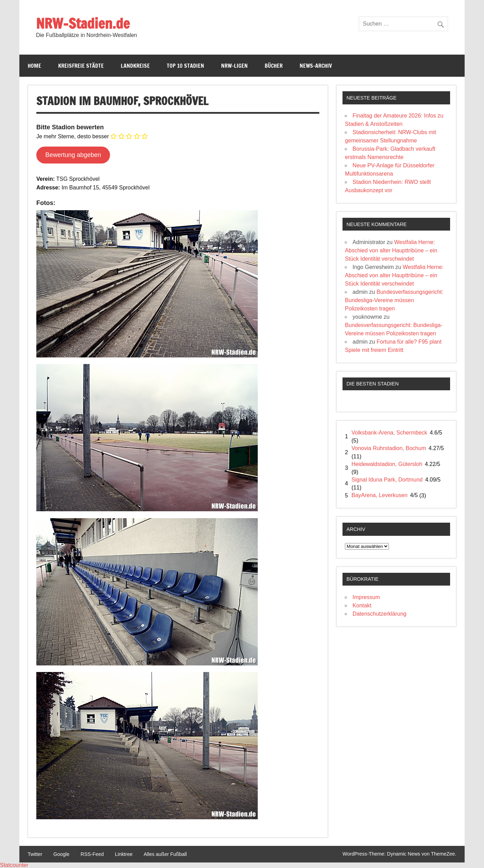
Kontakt (362, 605)
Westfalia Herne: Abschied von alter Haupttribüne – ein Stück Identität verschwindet (391, 250)
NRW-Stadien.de (83, 23)
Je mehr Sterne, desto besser (73, 136)
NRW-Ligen (234, 66)
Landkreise (135, 66)
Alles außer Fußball (165, 854)
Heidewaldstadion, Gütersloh (387, 464)
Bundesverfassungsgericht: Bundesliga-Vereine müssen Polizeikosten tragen (394, 300)
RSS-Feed (92, 854)
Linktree (124, 854)
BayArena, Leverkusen (380, 495)
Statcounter (14, 865)
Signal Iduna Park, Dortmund (387, 480)
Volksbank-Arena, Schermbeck (389, 433)
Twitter (35, 854)
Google (61, 854)
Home (34, 66)
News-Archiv (316, 66)
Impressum (366, 597)
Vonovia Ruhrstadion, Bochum (389, 448)
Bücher (274, 66)
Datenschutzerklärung (380, 614)
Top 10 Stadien (185, 66)
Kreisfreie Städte (81, 66)
